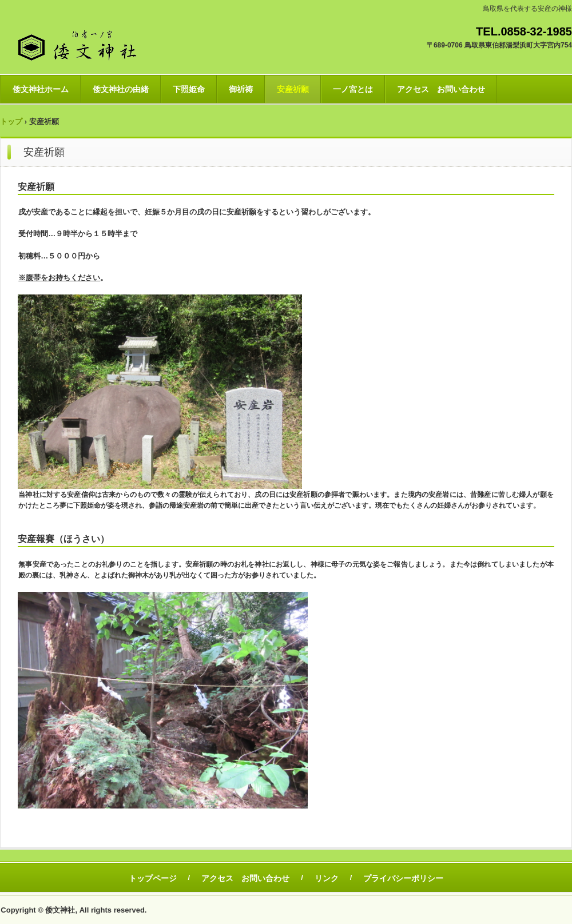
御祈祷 (241, 89)
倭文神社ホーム (41, 89)
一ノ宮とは (353, 89)
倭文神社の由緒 (121, 89)
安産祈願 (293, 89)
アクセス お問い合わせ (441, 89)
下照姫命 (189, 89)
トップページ (153, 878)
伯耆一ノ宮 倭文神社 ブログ (106, 43)
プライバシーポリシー (403, 878)
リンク (327, 878)
